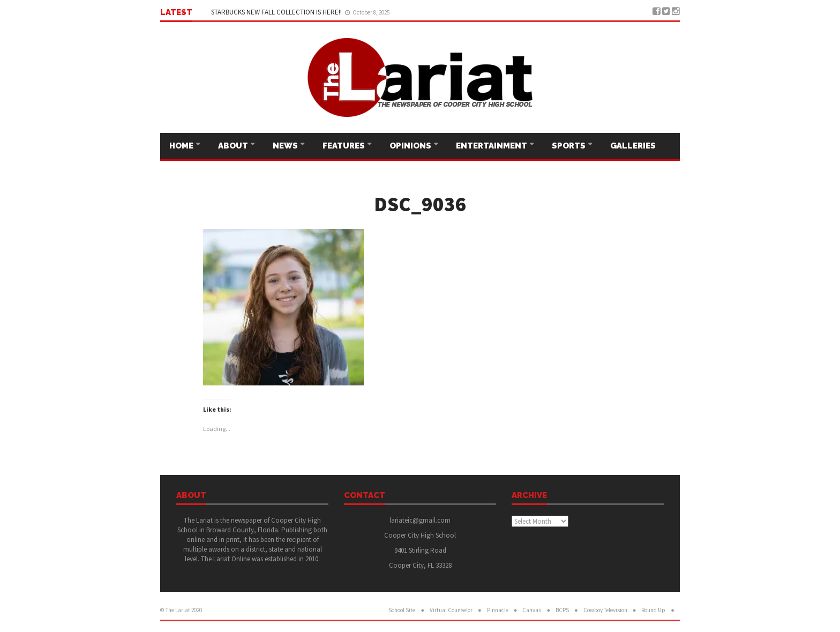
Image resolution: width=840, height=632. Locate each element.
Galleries (633, 146)
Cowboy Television (605, 610)
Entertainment (492, 146)
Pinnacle (498, 610)
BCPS (562, 610)
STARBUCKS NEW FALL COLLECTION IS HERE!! (277, 12)
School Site (402, 610)
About (234, 146)
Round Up (653, 610)
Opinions (411, 146)
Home (182, 146)
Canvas (532, 610)
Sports (569, 146)
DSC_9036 (420, 204)
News (286, 146)
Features (344, 146)
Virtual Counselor (451, 610)
